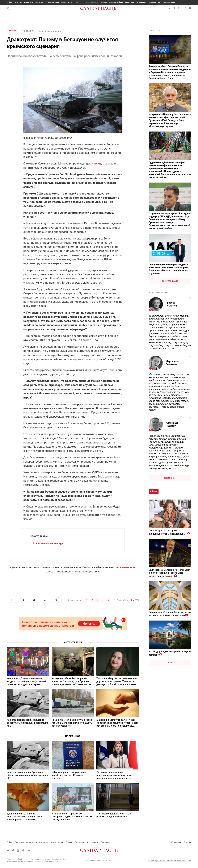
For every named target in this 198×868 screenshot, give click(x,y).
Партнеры (105, 842)
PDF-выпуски (175, 842)
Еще (170, 663)
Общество (40, 2)
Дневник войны (116, 2)
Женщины (130, 2)
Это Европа (141, 2)
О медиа (188, 842)
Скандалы (79, 842)
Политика (28, 2)
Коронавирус (92, 842)
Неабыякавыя (169, 2)
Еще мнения (170, 478)
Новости (18, 2)
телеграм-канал (125, 567)
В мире (69, 842)
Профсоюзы (67, 2)
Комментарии (53, 2)
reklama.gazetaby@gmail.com (179, 860)
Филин (104, 2)
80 (159, 2)
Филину (97, 164)
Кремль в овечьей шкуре (49, 543)
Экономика (31, 842)
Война (9, 2)
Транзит (152, 2)
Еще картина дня (170, 281)
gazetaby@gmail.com (157, 860)
